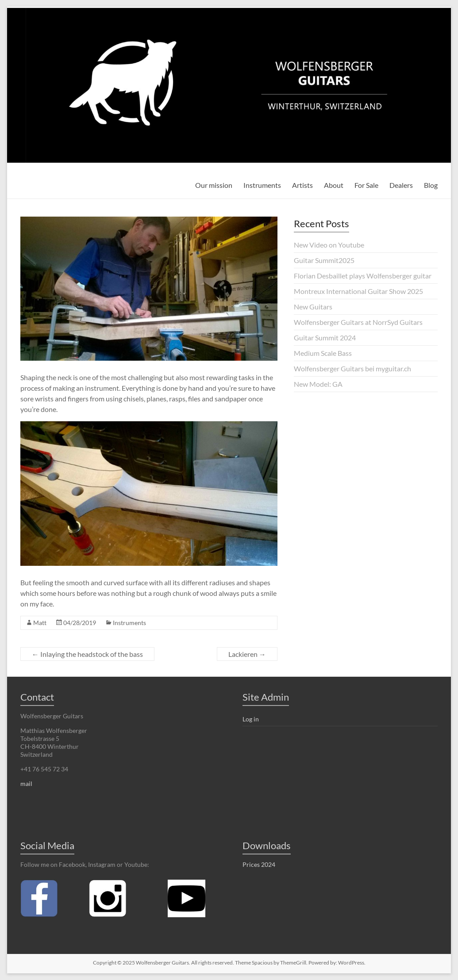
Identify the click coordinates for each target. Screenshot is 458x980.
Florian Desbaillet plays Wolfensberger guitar (363, 276)
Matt (40, 623)
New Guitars (313, 307)
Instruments (262, 185)
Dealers (401, 185)
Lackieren (247, 654)
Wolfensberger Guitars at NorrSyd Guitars (358, 322)
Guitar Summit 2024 (325, 337)
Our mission (214, 185)
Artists (302, 185)
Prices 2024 (259, 864)
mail (26, 784)
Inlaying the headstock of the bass (87, 654)
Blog (431, 185)
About (334, 185)
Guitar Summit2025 (324, 260)
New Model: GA (318, 384)
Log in (251, 719)
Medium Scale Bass (323, 353)
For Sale (366, 185)
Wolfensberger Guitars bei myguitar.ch (352, 368)
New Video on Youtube (329, 245)
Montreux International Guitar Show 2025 (358, 291)
